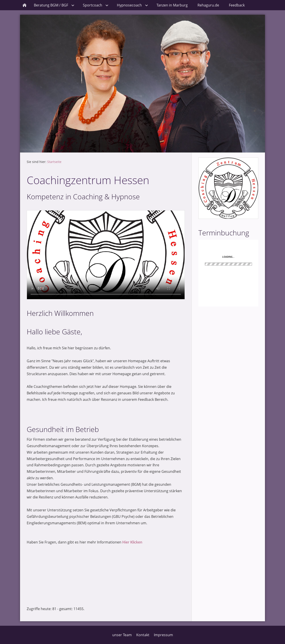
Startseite (54, 162)
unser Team (122, 635)
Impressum (163, 635)
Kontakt (143, 635)
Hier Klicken (132, 542)
